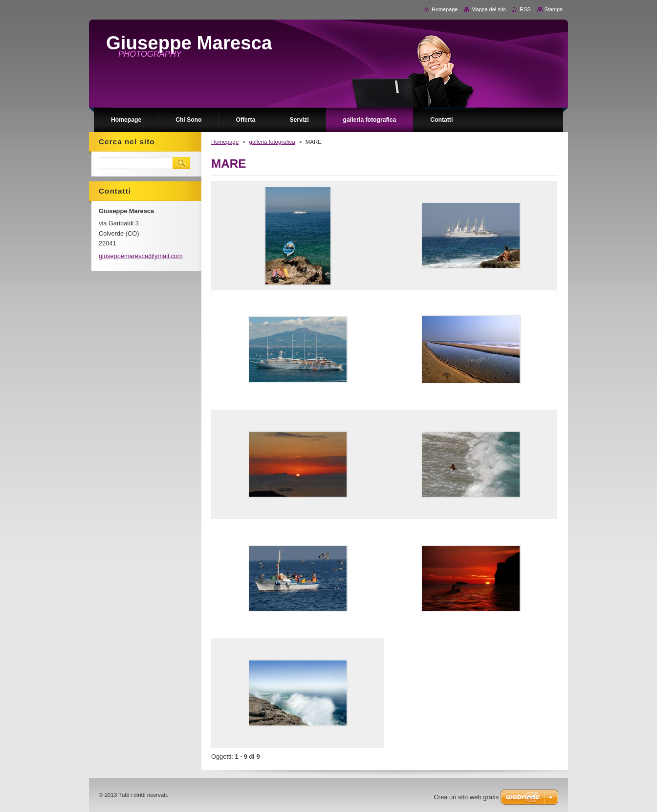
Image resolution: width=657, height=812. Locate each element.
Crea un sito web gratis (466, 797)
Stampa (554, 9)
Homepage (225, 142)
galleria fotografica (272, 142)
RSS (525, 9)
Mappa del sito (489, 9)
